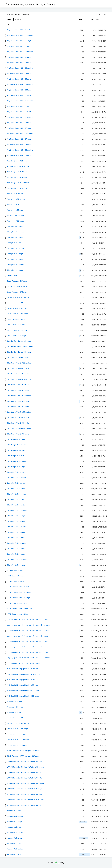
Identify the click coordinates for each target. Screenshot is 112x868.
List (98, 14)
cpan (10, 5)
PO (45, 5)
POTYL (51, 5)
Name (10, 19)
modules (19, 5)
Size (81, 19)
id (38, 5)
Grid (104, 14)
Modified (95, 19)
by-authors (30, 5)
